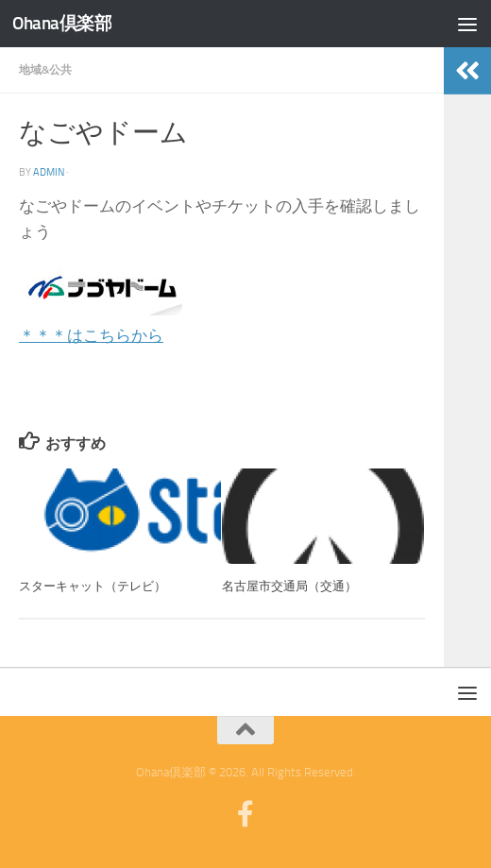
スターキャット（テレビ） (93, 586)
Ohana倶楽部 (62, 24)
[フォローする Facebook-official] (245, 814)
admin (49, 172)
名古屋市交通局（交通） (289, 586)
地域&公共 (45, 69)
